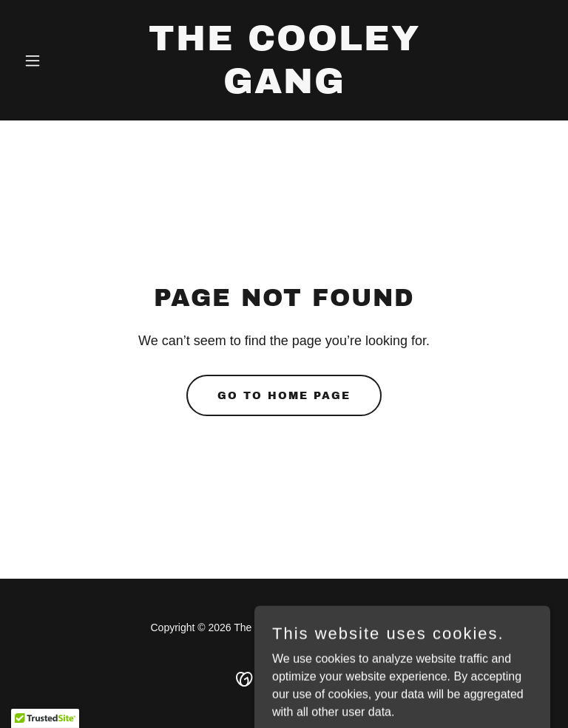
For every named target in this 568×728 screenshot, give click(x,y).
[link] (284, 89)
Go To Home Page (284, 396)
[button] (58, 61)
